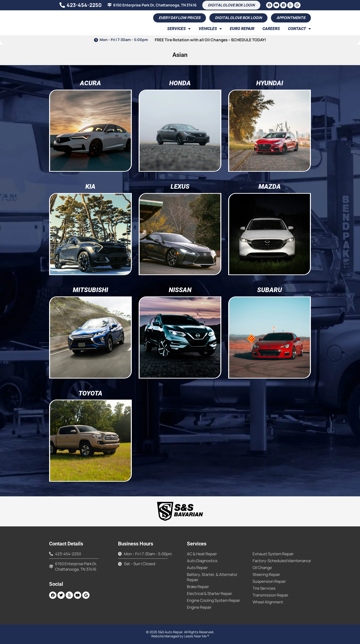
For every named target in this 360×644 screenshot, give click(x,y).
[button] (291, 18)
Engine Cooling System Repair (214, 600)
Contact (299, 29)
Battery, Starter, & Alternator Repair (212, 577)
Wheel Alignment (268, 602)
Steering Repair (266, 574)
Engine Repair (199, 607)
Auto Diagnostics (202, 561)
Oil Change (262, 568)
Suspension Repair (269, 581)
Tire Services (264, 588)
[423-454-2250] (62, 5)
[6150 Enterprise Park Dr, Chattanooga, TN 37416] (109, 5)
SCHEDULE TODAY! (249, 40)
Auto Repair (197, 568)
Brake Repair (198, 587)
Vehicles (210, 29)
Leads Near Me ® (197, 636)
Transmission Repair (270, 595)
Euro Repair (242, 29)
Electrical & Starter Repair (210, 593)
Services (179, 29)
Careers (271, 29)
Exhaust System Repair (273, 554)
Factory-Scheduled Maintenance (282, 561)
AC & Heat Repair (202, 554)
